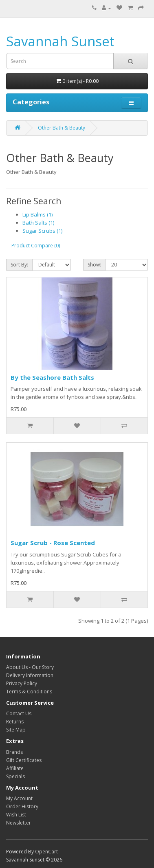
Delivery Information (30, 675)
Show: (94, 265)
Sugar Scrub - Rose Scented (53, 543)
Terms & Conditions (29, 692)
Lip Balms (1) (37, 214)
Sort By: (19, 265)
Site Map (16, 730)
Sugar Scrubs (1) (42, 231)
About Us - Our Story (30, 667)
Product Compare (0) (36, 246)
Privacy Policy (22, 683)
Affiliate (15, 768)
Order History (22, 806)
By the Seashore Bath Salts (52, 377)
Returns (15, 722)
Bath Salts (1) (38, 223)
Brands (14, 752)
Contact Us (19, 713)
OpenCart (46, 852)
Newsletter (19, 823)
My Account (19, 798)
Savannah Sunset (60, 41)
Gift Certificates (24, 760)
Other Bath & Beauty (62, 128)
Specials (15, 776)
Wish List (16, 815)
